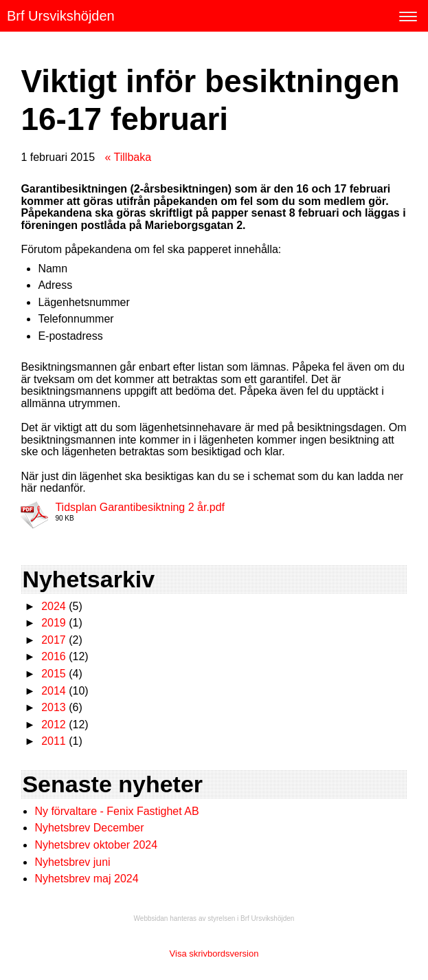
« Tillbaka (128, 157)
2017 (54, 640)
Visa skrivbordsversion (214, 954)
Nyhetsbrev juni (72, 862)
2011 (54, 741)
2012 (54, 725)
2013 (54, 707)
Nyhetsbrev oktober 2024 (96, 845)
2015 (54, 674)
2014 (54, 691)
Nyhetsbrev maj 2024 (86, 879)
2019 (54, 623)
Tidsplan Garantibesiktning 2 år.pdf (140, 507)
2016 (54, 656)
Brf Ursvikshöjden (61, 16)
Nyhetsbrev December (89, 828)
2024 (54, 606)
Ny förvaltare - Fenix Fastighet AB (118, 811)
